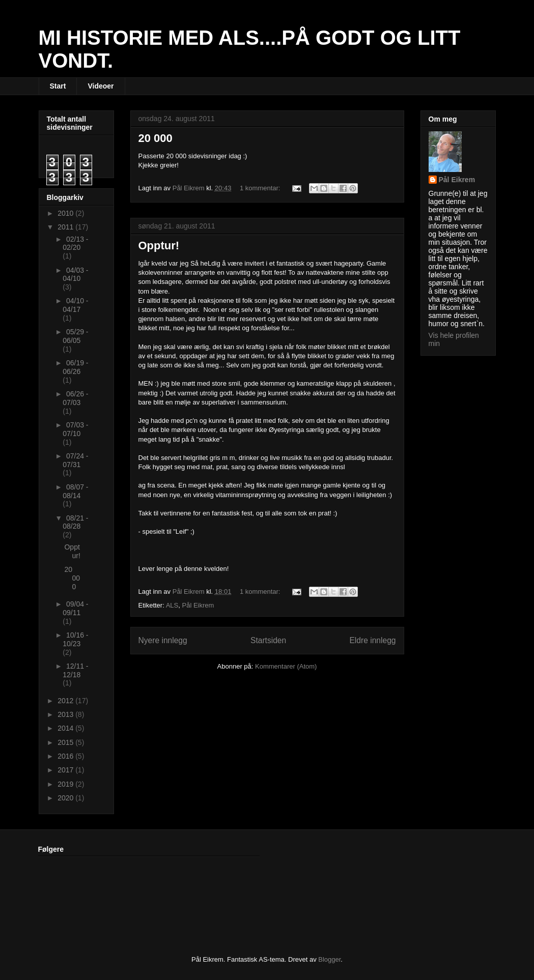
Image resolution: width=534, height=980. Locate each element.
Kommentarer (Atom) (286, 666)
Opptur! (159, 246)
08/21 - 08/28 (75, 522)
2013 (66, 714)
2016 (66, 756)
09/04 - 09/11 (75, 608)
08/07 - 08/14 (75, 491)
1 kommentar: (261, 188)
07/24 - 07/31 (75, 460)
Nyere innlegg (163, 640)
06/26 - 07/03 (75, 398)
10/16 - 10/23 (75, 639)
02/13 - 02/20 (75, 243)
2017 (66, 770)
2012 (66, 701)
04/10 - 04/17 (75, 305)
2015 (66, 742)
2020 (66, 798)
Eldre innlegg (372, 640)
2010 (66, 213)
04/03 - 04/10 (75, 275)
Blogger (329, 959)
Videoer (101, 86)
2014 (66, 728)
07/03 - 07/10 (75, 429)
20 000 (156, 138)
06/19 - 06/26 (75, 367)
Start (58, 86)
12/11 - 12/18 (75, 670)
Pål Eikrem (198, 605)
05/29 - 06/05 (75, 336)
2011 (66, 227)
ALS (172, 605)
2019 (66, 784)
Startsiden (268, 640)
